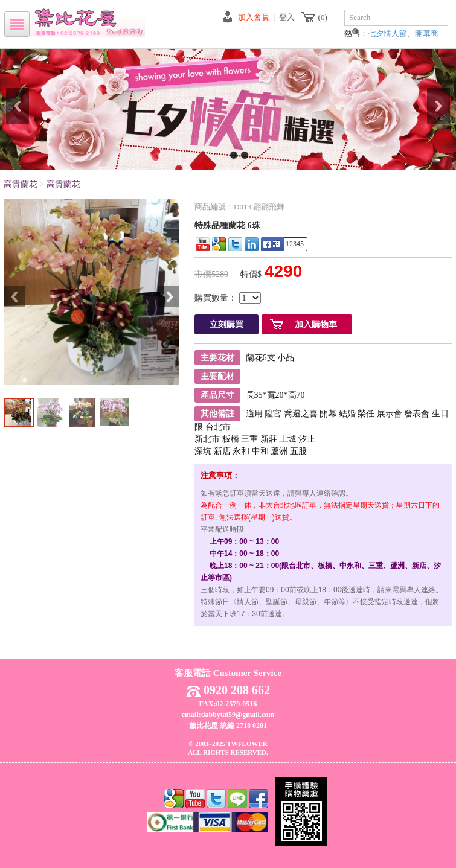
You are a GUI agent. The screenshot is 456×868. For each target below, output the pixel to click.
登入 (287, 17)
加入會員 (254, 17)
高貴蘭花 (21, 184)
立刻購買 (226, 324)
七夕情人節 (387, 34)
